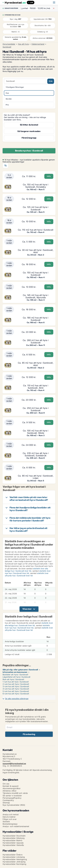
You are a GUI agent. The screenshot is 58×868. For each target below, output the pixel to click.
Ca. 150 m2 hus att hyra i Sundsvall (36, 274)
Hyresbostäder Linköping (14, 857)
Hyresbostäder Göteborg (14, 838)
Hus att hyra (23, 44)
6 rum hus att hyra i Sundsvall (16, 694)
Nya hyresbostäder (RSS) (14, 805)
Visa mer (27, 609)
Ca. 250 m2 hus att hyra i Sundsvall (36, 409)
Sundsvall (7, 47)
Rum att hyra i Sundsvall (13, 679)
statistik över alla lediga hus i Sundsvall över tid (26, 570)
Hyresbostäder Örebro (13, 855)
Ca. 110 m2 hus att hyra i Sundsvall (36, 230)
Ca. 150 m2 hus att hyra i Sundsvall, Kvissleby (36, 186)
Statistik (6, 822)
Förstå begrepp (29, 138)
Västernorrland (38, 44)
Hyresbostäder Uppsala (13, 843)
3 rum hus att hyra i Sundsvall (16, 686)
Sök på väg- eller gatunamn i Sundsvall (20, 670)
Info (49, 176)
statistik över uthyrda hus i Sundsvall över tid (27, 574)
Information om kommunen (15, 672)
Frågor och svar (10, 819)
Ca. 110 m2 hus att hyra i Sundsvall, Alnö (36, 387)
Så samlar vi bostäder (12, 796)
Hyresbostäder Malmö (12, 840)
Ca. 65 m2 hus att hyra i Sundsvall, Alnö (36, 364)
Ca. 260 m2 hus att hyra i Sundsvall (36, 341)
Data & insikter (9, 817)
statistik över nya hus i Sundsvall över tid (28, 572)
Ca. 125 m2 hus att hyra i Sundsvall (36, 208)
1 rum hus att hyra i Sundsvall (16, 682)
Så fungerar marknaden (29, 131)
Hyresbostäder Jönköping (14, 862)
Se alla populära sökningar (17, 699)
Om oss (6, 784)
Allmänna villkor (10, 791)
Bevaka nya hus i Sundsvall (29, 151)
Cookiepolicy (8, 800)
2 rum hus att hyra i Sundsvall (16, 684)
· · (36, 8)
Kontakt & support (11, 786)
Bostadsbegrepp (10, 824)
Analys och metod (11, 814)
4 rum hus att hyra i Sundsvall (16, 689)
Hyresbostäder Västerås (13, 845)
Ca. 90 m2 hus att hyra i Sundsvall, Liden (36, 477)
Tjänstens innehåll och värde (15, 793)
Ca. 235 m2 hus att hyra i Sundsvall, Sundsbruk (36, 454)
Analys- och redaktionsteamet (16, 826)
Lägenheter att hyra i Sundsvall (16, 677)
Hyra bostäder (9, 44)
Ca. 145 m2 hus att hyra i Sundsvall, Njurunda (36, 296)
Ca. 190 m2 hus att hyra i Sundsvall (36, 319)
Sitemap (6, 803)
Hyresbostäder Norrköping (14, 864)
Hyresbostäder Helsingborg (15, 859)
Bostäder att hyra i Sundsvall (15, 675)
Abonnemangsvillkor (12, 788)
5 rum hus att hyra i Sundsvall (16, 691)
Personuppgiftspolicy (12, 798)
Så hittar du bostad (29, 125)
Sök (51, 81)
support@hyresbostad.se (14, 763)
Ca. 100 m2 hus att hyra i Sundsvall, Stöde (36, 432)
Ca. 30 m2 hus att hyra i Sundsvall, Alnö (36, 251)
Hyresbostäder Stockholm (14, 836)
